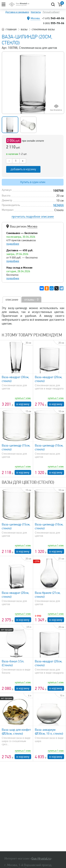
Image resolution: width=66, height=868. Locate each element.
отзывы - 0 (31, 300)
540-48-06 (53, 18)
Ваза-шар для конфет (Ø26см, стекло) (16, 732)
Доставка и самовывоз (17, 12)
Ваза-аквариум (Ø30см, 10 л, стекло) (49, 732)
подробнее (13, 244)
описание (12, 300)
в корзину (23, 404)
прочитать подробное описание (33, 217)
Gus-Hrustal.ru (41, 858)
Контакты (36, 12)
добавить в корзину (23, 169)
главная (11, 29)
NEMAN (58, 205)
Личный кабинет (51, 12)
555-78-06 (54, 23)
